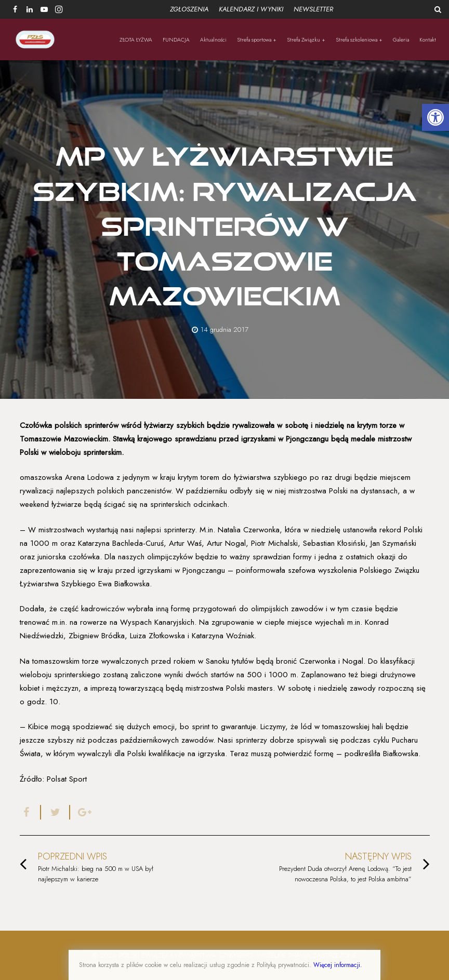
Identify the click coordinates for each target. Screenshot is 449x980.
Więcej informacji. (338, 965)
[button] (435, 117)
